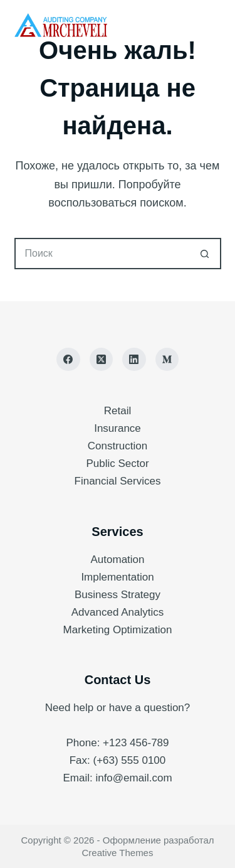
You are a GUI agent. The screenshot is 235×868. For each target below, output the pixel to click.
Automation (118, 560)
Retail (118, 411)
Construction (118, 446)
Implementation (117, 577)
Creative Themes (118, 853)
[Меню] (216, 25)
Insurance (118, 428)
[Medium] (167, 360)
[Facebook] (68, 360)
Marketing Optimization (118, 630)
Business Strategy (118, 595)
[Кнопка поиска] (206, 254)
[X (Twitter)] (102, 360)
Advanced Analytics (118, 612)
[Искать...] (102, 254)
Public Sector (117, 463)
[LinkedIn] (134, 360)
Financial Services (118, 481)
